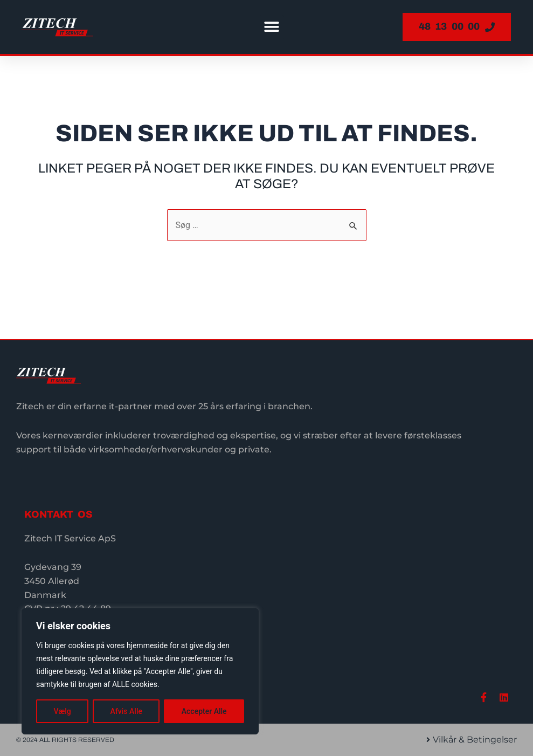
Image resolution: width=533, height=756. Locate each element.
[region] (140, 671)
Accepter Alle (204, 711)
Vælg (62, 711)
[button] (272, 27)
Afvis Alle (126, 711)
